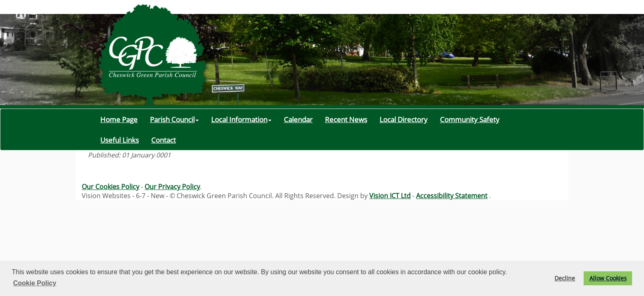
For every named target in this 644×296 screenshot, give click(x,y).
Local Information (241, 119)
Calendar (298, 119)
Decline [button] (565, 278)
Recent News (346, 119)
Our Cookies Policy (110, 187)
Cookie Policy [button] (35, 283)
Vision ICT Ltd (390, 196)
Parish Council (174, 119)
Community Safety (470, 119)
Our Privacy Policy (172, 187)
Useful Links (120, 140)
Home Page (119, 119)
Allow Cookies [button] (608, 278)
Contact (163, 140)
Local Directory (404, 119)
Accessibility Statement (452, 196)
